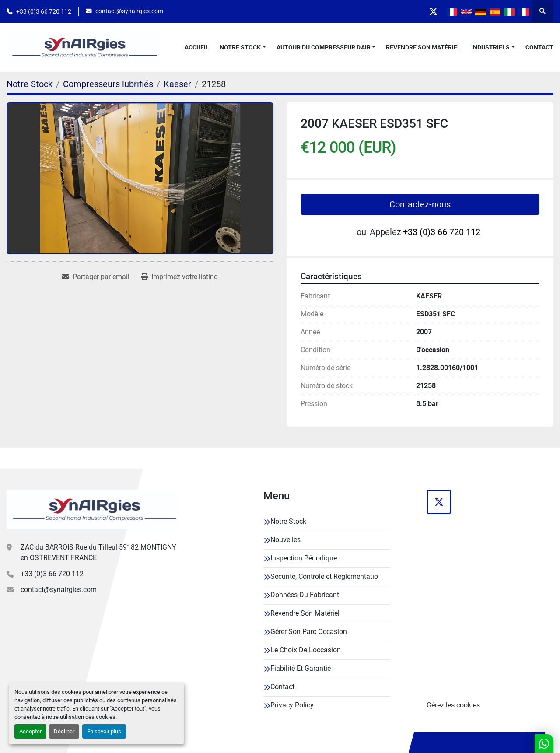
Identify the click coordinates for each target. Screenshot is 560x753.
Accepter (30, 731)
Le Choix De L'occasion (306, 650)
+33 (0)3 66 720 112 (44, 11)
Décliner (64, 731)
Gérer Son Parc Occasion (309, 632)
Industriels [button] (490, 47)
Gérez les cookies (453, 705)
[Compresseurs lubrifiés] (108, 84)
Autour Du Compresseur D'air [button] (324, 47)
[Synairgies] (93, 509)
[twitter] (433, 11)
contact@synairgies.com (129, 11)
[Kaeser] (177, 84)
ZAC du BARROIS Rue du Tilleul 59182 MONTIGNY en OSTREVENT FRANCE (98, 552)
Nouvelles (285, 540)
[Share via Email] (96, 277)
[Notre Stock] (30, 84)
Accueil (197, 47)
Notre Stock (240, 47)
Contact (539, 47)
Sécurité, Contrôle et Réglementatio (324, 576)
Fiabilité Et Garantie (301, 668)
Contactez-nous (420, 204)
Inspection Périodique (304, 558)
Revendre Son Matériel (423, 47)
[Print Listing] (179, 277)
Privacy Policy (292, 705)
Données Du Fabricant (305, 595)
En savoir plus (104, 731)
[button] (243, 47)
